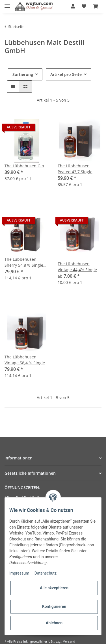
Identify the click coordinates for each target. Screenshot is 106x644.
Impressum (19, 573)
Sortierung (23, 74)
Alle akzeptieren (54, 588)
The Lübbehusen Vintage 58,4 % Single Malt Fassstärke (25, 360)
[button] (73, 6)
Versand (69, 641)
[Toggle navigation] (7, 4)
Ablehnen (54, 623)
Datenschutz (46, 573)
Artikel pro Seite (66, 74)
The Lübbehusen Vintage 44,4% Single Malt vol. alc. (77, 267)
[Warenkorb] (96, 6)
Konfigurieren (54, 606)
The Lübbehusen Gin (24, 166)
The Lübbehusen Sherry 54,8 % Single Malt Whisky (24, 262)
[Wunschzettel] (84, 6)
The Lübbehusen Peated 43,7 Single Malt (75, 169)
